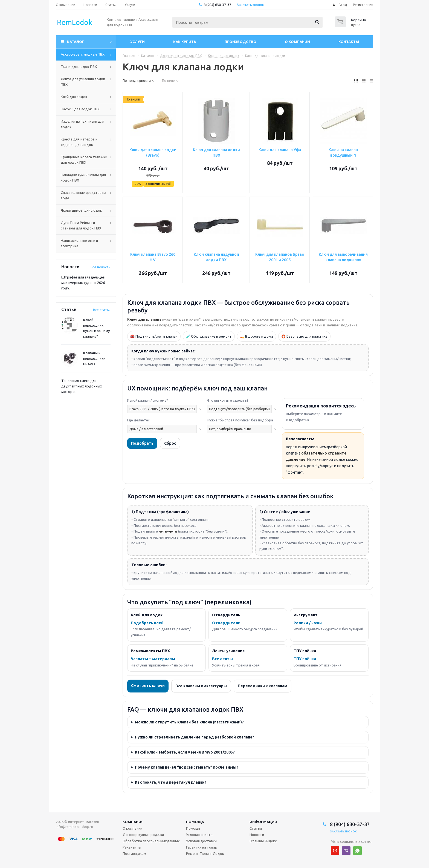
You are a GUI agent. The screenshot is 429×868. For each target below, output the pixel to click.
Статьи (256, 828)
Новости (257, 835)
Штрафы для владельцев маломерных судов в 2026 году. (83, 283)
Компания (133, 822)
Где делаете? (138, 420)
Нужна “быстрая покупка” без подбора (240, 420)
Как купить (185, 42)
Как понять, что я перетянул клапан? (171, 782)
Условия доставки (201, 841)
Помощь (195, 822)
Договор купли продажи (143, 835)
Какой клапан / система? (148, 400)
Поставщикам (134, 853)
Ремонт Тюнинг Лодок (205, 853)
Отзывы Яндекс (263, 841)
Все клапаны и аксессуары (201, 686)
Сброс (170, 443)
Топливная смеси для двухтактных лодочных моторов (82, 386)
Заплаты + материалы (153, 659)
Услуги (137, 42)
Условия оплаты (200, 835)
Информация (263, 822)
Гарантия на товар (202, 847)
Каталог (76, 42)
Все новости (101, 267)
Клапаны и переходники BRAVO (94, 358)
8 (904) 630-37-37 (217, 5)
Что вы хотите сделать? (228, 400)
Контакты (349, 42)
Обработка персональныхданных (151, 841)
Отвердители (226, 623)
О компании (297, 42)
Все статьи (102, 310)
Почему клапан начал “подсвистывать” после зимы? (187, 767)
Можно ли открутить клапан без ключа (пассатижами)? (189, 722)
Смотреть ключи (148, 686)
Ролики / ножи (308, 623)
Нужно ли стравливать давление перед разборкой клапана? (195, 737)
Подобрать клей (147, 623)
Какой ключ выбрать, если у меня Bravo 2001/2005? (185, 752)
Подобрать (142, 443)
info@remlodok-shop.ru (74, 827)
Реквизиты (132, 847)
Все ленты (222, 659)
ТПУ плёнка (305, 659)
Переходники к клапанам (263, 686)
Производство (240, 42)
